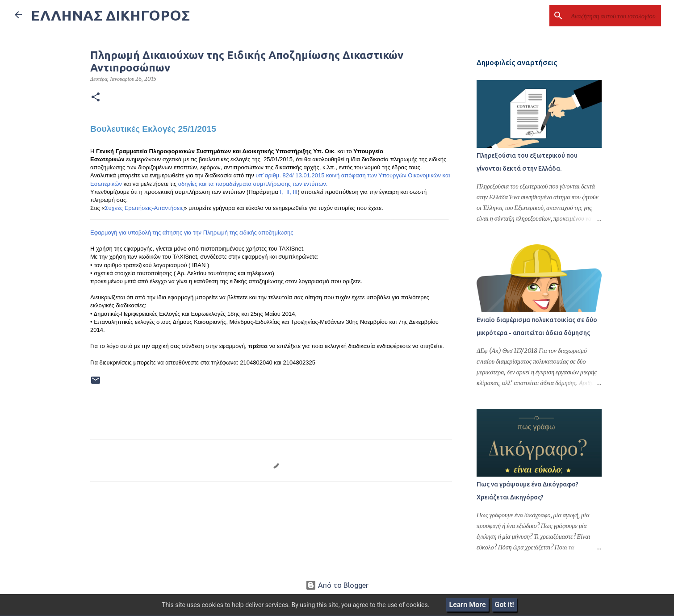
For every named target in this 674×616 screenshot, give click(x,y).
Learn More (467, 605)
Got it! (504, 605)
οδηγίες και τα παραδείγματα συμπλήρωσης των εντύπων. (253, 184)
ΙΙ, (288, 192)
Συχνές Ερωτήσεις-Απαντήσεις (144, 208)
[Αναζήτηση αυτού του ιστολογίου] (614, 16)
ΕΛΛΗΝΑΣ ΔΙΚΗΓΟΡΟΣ (110, 15)
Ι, (281, 192)
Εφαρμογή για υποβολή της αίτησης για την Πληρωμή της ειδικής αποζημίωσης (192, 233)
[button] (96, 97)
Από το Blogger (337, 585)
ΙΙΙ (295, 192)
